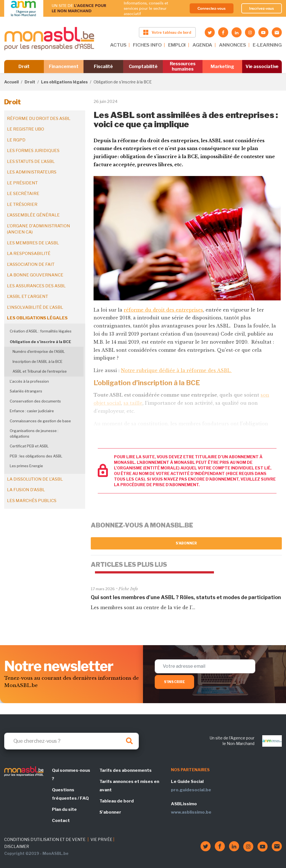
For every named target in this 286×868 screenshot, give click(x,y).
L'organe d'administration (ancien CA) (39, 229)
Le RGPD (16, 140)
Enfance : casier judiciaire (32, 411)
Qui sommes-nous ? (71, 775)
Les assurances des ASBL (36, 286)
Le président (22, 183)
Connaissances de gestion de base (40, 421)
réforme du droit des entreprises (163, 310)
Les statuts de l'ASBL (31, 161)
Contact (61, 821)
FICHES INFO (147, 45)
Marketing (222, 67)
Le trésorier (22, 204)
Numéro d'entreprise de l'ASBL (39, 351)
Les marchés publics (32, 501)
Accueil (11, 82)
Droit (24, 67)
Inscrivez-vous (262, 8)
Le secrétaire (23, 194)
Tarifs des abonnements (126, 770)
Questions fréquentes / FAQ (70, 794)
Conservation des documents (35, 401)
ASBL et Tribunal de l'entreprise (40, 371)
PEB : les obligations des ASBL (36, 456)
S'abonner (186, 543)
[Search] (71, 741)
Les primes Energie (26, 466)
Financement (64, 67)
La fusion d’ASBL (26, 490)
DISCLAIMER (17, 846)
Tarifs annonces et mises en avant (129, 786)
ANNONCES (233, 45)
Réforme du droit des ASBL (39, 119)
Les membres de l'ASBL (33, 243)
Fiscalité (103, 67)
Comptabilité (143, 67)
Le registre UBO (26, 129)
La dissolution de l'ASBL (35, 479)
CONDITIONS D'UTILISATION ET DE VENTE (45, 839)
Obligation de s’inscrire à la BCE (40, 342)
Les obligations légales (64, 82)
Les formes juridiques (33, 151)
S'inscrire (174, 682)
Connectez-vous (212, 8)
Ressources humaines (183, 66)
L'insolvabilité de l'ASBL (35, 307)
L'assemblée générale (33, 215)
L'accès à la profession (29, 381)
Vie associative (262, 67)
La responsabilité (29, 254)
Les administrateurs (32, 172)
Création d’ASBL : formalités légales (41, 331)
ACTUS (118, 45)
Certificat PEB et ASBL (29, 446)
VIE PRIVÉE (101, 839)
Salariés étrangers (26, 391)
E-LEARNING (267, 45)
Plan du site (64, 809)
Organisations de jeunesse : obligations (34, 433)
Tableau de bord (117, 801)
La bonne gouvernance (35, 275)
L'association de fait (31, 264)
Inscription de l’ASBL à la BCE (38, 361)
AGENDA (202, 45)
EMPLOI (177, 45)
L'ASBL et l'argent (28, 296)
